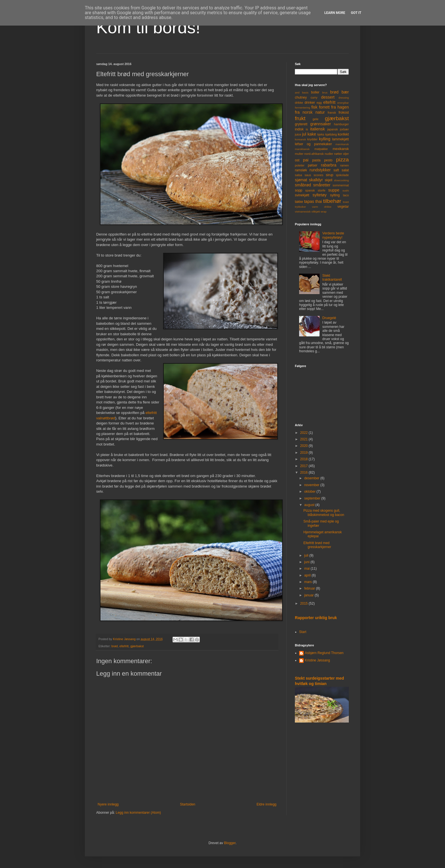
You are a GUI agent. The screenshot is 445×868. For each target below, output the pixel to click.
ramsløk (301, 170)
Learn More (335, 13)
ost (297, 160)
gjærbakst (137, 646)
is (307, 129)
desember (312, 478)
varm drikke (322, 207)
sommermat (341, 185)
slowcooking (341, 180)
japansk (332, 129)
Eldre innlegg (266, 804)
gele (316, 119)
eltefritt (124, 646)
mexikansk (341, 149)
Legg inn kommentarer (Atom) (138, 813)
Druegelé (329, 318)
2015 (305, 603)
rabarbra (329, 165)
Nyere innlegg (108, 804)
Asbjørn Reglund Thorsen (324, 653)
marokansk (342, 144)
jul (304, 134)
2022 (305, 433)
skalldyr (316, 180)
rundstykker (320, 170)
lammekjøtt (340, 139)
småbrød (303, 185)
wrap (324, 212)
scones (318, 175)
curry (314, 97)
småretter (322, 185)
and (297, 92)
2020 (305, 446)
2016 (305, 472)
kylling (325, 139)
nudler (329, 154)
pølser (313, 165)
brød (115, 646)
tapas (309, 201)
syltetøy (320, 195)
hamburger (341, 124)
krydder (312, 139)
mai (307, 569)
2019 (305, 453)
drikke (299, 103)
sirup (329, 175)
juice (298, 134)
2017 (305, 466)
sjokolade (342, 175)
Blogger (230, 843)
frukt (300, 118)
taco (346, 195)
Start (303, 632)
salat (345, 170)
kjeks (321, 134)
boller (315, 92)
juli (307, 555)
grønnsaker (321, 124)
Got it (356, 13)
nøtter (338, 154)
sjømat (301, 180)
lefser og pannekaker (313, 144)
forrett (324, 107)
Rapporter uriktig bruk (316, 618)
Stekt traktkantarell (332, 278)
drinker (310, 103)
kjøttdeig (331, 134)
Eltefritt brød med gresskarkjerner (317, 545)
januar (309, 595)
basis (305, 92)
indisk (299, 129)
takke (299, 202)
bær (345, 92)
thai (319, 201)
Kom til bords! (148, 27)
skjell (328, 180)
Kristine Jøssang (317, 660)
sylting (335, 195)
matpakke (321, 149)
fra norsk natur (310, 112)
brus (325, 92)
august (310, 505)
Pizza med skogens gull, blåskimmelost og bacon (324, 513)
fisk (314, 107)
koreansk (300, 139)
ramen (344, 165)
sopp (299, 190)
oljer (346, 154)
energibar (343, 103)
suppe (334, 190)
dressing (344, 98)
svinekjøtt (302, 195)
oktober (310, 492)
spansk (310, 190)
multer (299, 154)
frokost (344, 113)
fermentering (303, 108)
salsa (298, 175)
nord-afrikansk (314, 154)
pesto (328, 160)
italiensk (318, 129)
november (312, 485)
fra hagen (340, 107)
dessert (328, 97)
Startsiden (188, 804)
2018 (305, 459)
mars (308, 582)
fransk (332, 113)
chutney (301, 97)
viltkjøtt (316, 212)
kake (312, 134)
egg (319, 103)
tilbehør (332, 201)
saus (308, 175)
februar (310, 588)
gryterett (301, 124)
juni (307, 562)
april (308, 575)
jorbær (344, 129)
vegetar (343, 207)
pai (306, 160)
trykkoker (300, 207)
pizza (342, 160)
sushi (346, 191)
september (313, 498)
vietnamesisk (303, 212)
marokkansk (302, 149)
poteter (300, 165)
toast (346, 202)
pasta (316, 160)
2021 (305, 439)
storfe (321, 190)
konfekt (343, 134)
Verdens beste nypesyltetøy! (333, 235)
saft (336, 170)
